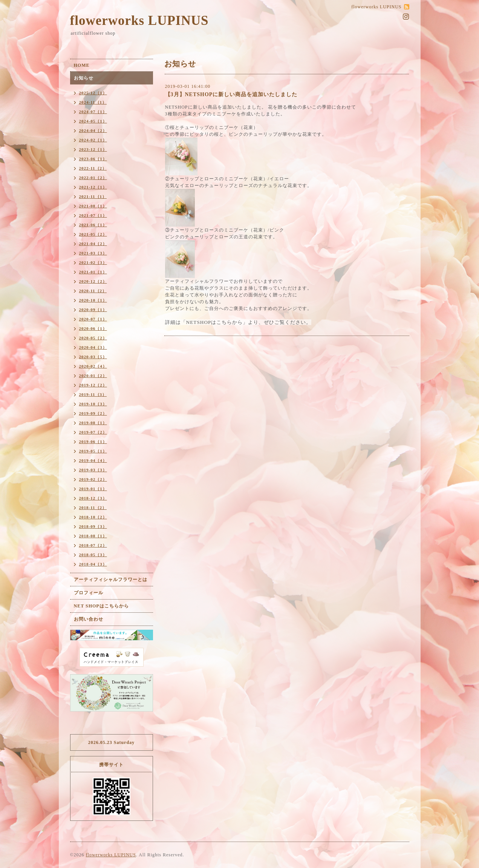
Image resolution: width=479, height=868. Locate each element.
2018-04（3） (93, 564)
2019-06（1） (93, 442)
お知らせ (84, 78)
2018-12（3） (93, 498)
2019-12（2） (93, 385)
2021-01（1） (93, 272)
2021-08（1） (93, 206)
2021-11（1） (93, 196)
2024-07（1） (93, 112)
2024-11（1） (93, 102)
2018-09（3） (93, 526)
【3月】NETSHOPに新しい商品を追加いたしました (231, 94)
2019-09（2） (93, 413)
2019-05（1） (93, 451)
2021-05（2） (93, 234)
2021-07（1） (93, 215)
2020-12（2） (93, 281)
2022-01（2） (93, 178)
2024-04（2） (93, 130)
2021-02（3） (93, 262)
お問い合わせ (89, 619)
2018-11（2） (93, 508)
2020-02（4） (93, 366)
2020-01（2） (93, 376)
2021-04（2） (93, 244)
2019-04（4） (93, 460)
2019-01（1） (93, 489)
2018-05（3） (93, 555)
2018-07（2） (93, 545)
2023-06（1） (93, 159)
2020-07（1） (93, 319)
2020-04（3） (93, 347)
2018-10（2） (93, 517)
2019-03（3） (93, 470)
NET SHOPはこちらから (101, 606)
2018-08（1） (93, 536)
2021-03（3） (93, 253)
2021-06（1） (93, 225)
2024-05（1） (93, 121)
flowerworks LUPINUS (139, 21)
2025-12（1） (93, 93)
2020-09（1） (93, 310)
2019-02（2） (93, 479)
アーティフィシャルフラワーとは (111, 580)
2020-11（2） (93, 291)
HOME (82, 65)
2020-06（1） (93, 328)
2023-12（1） (93, 149)
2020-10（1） (93, 300)
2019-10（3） (93, 404)
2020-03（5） (93, 357)
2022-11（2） (93, 168)
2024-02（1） (93, 140)
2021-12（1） (93, 187)
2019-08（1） (93, 423)
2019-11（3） (93, 394)
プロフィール (89, 593)
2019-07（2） (93, 432)
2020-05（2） (93, 338)
